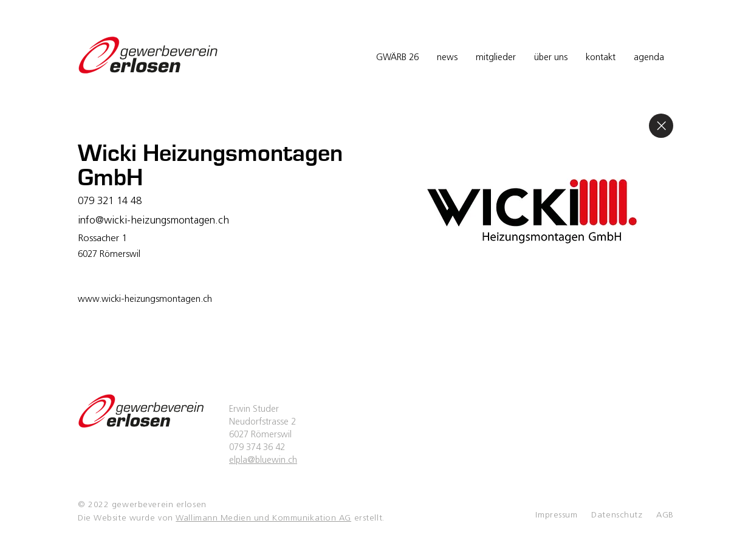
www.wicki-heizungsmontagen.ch (145, 300)
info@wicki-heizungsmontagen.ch (153, 221)
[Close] (661, 126)
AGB (665, 515)
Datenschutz (617, 515)
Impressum (556, 515)
